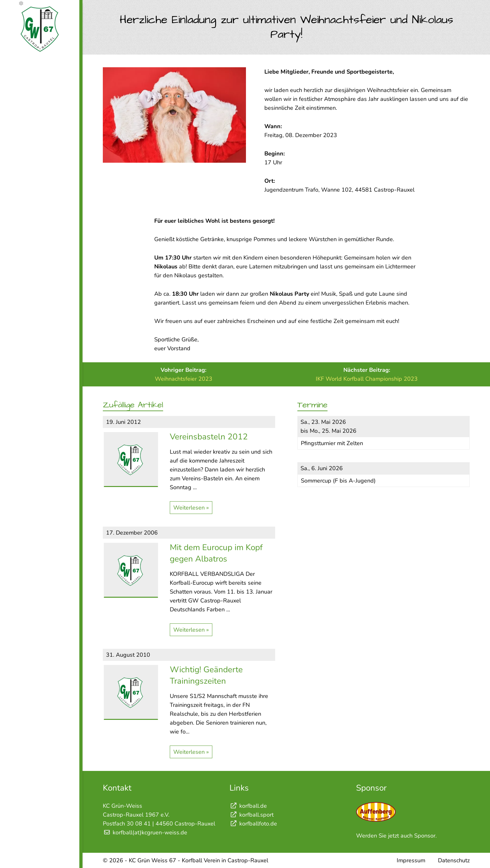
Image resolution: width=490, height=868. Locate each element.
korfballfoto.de (253, 824)
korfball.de (248, 806)
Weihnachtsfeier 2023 (184, 379)
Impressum (411, 860)
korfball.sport (252, 815)
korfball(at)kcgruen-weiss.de (150, 832)
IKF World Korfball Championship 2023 (367, 379)
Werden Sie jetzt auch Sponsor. (396, 836)
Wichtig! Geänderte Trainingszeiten (206, 675)
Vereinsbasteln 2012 (209, 437)
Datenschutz (454, 860)
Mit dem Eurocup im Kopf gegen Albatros (216, 553)
